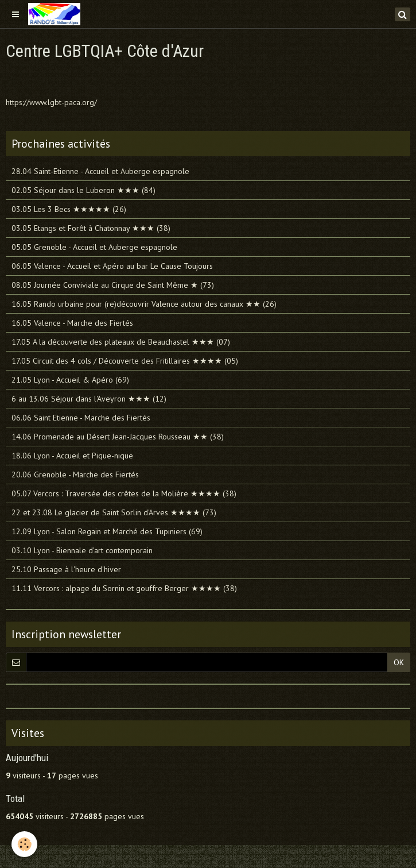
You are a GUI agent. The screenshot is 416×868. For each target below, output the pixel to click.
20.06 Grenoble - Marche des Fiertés (75, 474)
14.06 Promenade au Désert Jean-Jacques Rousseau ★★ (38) (118, 437)
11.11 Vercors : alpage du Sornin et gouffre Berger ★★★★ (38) (124, 588)
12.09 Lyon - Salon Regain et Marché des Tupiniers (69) (107, 531)
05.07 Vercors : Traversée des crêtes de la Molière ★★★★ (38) (124, 493)
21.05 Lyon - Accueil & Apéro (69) (70, 380)
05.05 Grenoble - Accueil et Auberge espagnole (94, 247)
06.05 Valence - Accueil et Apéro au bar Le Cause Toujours (112, 266)
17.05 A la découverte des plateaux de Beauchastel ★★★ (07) (121, 342)
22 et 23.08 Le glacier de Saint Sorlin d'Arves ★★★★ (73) (114, 512)
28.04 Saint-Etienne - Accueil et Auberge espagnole (100, 171)
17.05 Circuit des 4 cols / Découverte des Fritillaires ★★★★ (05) (125, 361)
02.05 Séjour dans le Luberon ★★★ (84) (83, 190)
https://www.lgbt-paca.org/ (51, 102)
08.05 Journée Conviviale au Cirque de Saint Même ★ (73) (113, 285)
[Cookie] (24, 844)
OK (399, 662)
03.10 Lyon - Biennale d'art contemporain (82, 550)
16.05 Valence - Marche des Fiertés (72, 323)
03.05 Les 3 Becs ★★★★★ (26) (69, 209)
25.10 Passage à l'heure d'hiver (66, 569)
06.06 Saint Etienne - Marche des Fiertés (81, 418)
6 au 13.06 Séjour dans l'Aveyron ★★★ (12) (89, 399)
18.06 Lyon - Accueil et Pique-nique (72, 456)
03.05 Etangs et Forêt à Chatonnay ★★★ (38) (91, 228)
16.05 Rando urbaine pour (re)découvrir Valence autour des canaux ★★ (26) (144, 304)
